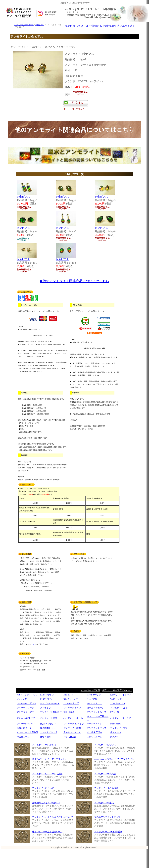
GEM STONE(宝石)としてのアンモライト (114, 759)
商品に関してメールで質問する (83, 26)
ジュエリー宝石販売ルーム (24, 25)
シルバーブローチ (25, 708)
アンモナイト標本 (72, 728)
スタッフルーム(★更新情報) (108, 832)
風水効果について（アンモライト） (50, 759)
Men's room (115, 724)
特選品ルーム (23, 737)
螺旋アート (116, 732)
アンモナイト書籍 (119, 728)
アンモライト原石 (119, 708)
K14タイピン (46, 699)
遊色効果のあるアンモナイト (46, 803)
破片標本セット (48, 728)
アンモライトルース (97, 712)
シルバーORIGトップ (74, 724)
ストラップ (45, 708)
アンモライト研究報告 (105, 774)
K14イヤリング (71, 699)
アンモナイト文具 (49, 732)
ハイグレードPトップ (121, 718)
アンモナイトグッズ (97, 728)
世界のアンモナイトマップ (107, 817)
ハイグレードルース (73, 718)
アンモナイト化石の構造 (106, 788)
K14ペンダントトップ (121, 695)
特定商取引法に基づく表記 (119, 26)
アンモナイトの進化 (104, 803)
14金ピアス (40, 25)
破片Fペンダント (48, 724)
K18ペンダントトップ (27, 695)
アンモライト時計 (49, 718)
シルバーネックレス (50, 703)
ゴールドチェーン (96, 708)
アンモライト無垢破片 (51, 712)
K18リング (69, 695)
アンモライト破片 (25, 712)
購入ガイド (116, 737)
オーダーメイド (94, 724)
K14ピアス (92, 699)
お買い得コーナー (25, 728)
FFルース (115, 712)
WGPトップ (116, 699)
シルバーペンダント (26, 703)
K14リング (22, 699)
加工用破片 (69, 712)
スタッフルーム (94, 737)
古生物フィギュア (72, 732)
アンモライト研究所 (90, 690)
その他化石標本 (94, 732)
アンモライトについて (105, 745)
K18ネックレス (47, 695)
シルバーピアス (118, 703)
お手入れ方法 (70, 737)
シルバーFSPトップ (26, 724)
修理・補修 (45, 737)
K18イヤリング (94, 695)
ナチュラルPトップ (26, 718)
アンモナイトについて (43, 788)
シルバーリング (71, 703)
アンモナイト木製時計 (27, 732)
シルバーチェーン (72, 708)
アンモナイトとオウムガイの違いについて (53, 817)
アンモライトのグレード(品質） (48, 774)
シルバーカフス (94, 703)
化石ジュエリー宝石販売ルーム (117, 690)
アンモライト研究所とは (44, 745)
